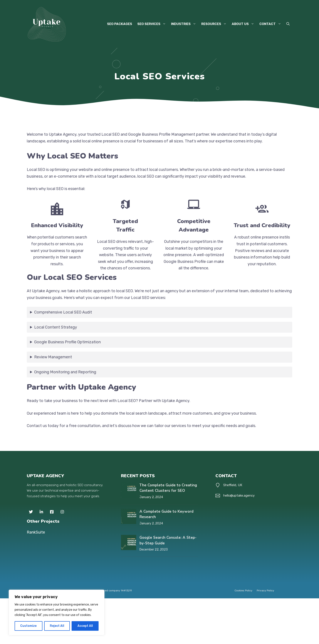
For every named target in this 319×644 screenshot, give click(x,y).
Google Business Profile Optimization (67, 342)
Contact (272, 24)
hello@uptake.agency (239, 496)
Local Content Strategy (56, 327)
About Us (244, 24)
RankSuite (36, 532)
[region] (57, 612)
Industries (185, 24)
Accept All (85, 626)
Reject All (57, 626)
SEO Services (153, 24)
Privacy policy (265, 591)
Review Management (53, 357)
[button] (288, 24)
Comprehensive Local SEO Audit (63, 312)
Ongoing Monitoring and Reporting (65, 372)
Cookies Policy (243, 591)
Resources (215, 24)
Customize (28, 626)
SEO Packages (120, 24)
